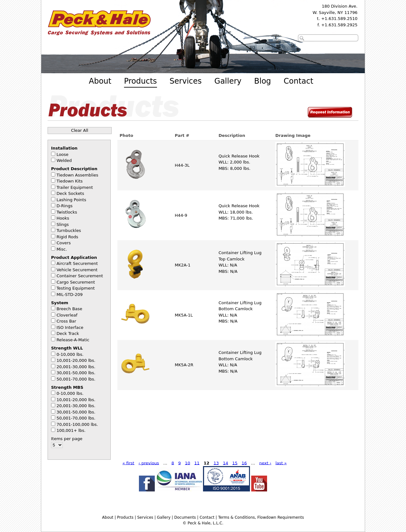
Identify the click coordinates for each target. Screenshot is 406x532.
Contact (298, 81)
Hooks (63, 218)
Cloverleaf (67, 315)
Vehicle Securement (77, 270)
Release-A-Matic (73, 340)
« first (128, 463)
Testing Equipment (75, 288)
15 (235, 463)
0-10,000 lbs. (70, 354)
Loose (62, 154)
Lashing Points (71, 200)
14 (226, 463)
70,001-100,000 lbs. (77, 424)
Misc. (62, 249)
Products (141, 81)
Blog (262, 81)
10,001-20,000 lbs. (76, 360)
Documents (185, 517)
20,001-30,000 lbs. (76, 367)
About (100, 81)
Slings (63, 224)
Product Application (74, 257)
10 (188, 463)
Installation (64, 148)
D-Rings (65, 206)
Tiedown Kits (69, 181)
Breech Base (69, 309)
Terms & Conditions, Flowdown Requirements (261, 517)
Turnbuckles (69, 231)
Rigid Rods (67, 237)
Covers (64, 243)
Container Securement (80, 276)
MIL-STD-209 (69, 295)
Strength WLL (67, 348)
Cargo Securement (76, 282)
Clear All (80, 130)
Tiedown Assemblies (77, 175)
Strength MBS (67, 387)
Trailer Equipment (75, 187)
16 (244, 463)
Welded (64, 160)
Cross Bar (66, 321)
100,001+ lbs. (71, 430)
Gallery (228, 81)
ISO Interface (70, 327)
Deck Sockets (70, 193)
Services (186, 81)
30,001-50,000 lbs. (76, 373)
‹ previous (149, 463)
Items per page (67, 439)
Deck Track (68, 333)
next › (265, 463)
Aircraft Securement (77, 263)
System (60, 303)
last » (281, 463)
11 (197, 463)
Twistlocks (67, 212)
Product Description (74, 169)
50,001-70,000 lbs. (76, 379)
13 (216, 463)
